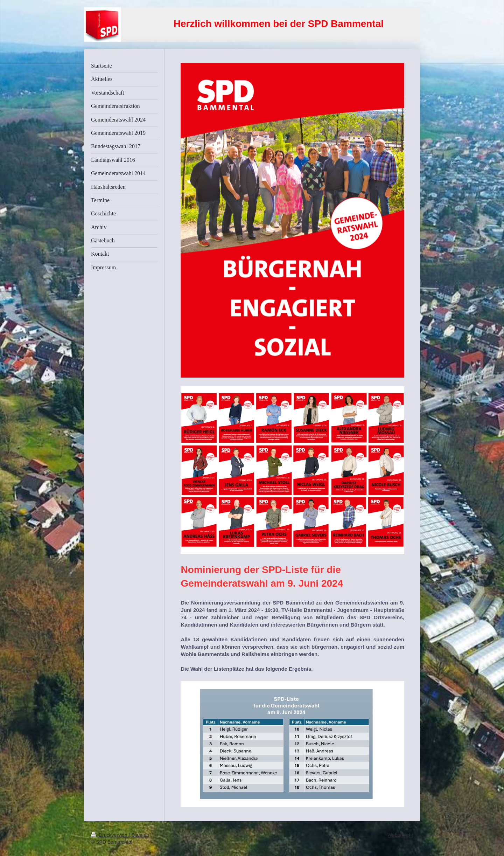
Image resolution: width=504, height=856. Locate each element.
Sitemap (140, 835)
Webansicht (400, 835)
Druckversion (110, 835)
